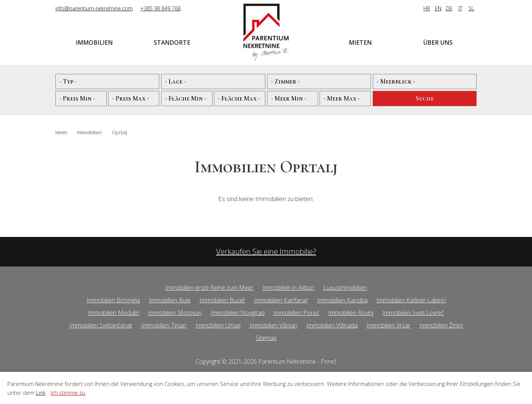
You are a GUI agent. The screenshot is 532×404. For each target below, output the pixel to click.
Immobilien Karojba (342, 300)
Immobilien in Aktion (288, 288)
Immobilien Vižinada (332, 325)
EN (438, 8)
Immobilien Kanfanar (281, 300)
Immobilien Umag (218, 325)
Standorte (172, 43)
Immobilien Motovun (175, 313)
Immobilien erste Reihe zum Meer (209, 288)
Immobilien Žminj (441, 325)
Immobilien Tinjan (164, 325)
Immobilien (94, 43)
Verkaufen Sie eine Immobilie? (266, 252)
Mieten (360, 43)
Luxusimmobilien (345, 288)
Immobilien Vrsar (388, 325)
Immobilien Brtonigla (113, 300)
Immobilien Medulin (113, 313)
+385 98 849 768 (161, 8)
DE (449, 8)
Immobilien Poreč (296, 313)
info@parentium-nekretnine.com (94, 8)
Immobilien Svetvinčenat (101, 325)
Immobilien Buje (170, 300)
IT (460, 8)
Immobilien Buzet (222, 300)
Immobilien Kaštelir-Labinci (411, 300)
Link (41, 393)
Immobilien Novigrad (238, 313)
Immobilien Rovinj (351, 313)
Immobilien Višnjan (273, 325)
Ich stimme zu (68, 393)
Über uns (438, 43)
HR (427, 8)
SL (471, 8)
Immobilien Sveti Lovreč (413, 313)
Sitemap (266, 338)
